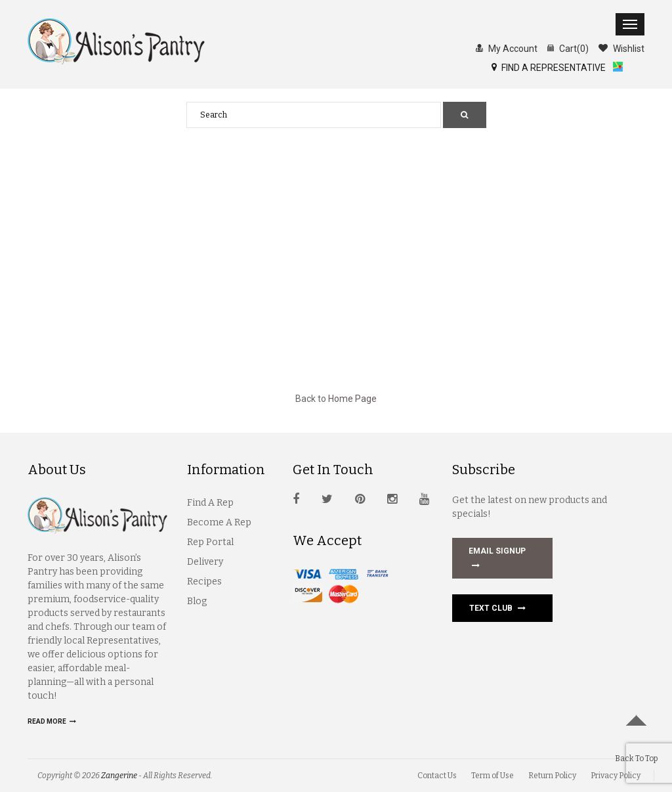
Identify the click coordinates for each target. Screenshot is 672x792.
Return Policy (552, 776)
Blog (197, 601)
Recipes (204, 582)
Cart (568, 48)
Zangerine (119, 776)
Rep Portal (210, 542)
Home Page (352, 399)
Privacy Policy (616, 776)
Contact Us (437, 776)
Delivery (205, 562)
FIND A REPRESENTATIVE (553, 67)
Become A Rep (219, 522)
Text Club (497, 608)
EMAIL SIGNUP (497, 560)
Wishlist (621, 48)
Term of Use (493, 776)
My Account (507, 48)
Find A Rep (210, 503)
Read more (52, 721)
